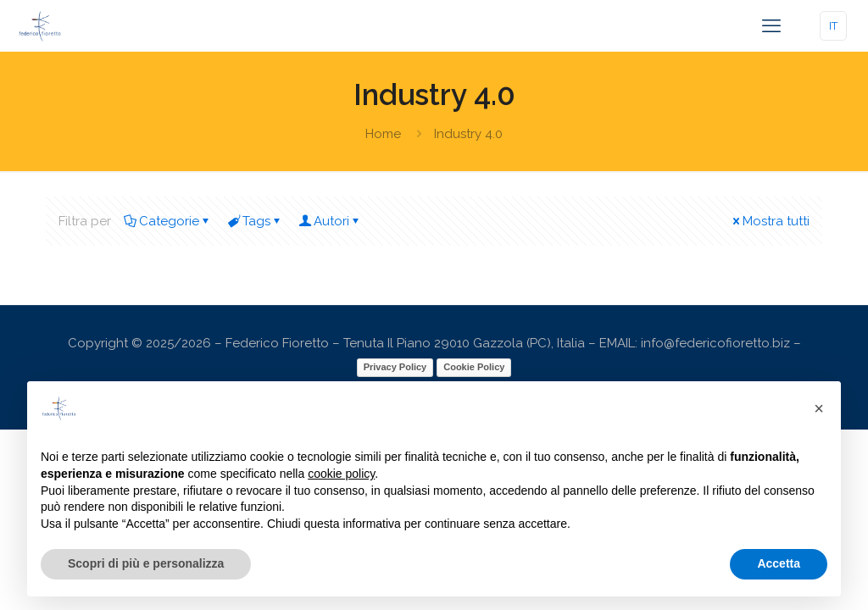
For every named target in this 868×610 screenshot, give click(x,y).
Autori (330, 221)
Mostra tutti (770, 221)
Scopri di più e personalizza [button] (146, 563)
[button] (819, 408)
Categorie (168, 221)
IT (833, 26)
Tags (255, 221)
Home (383, 134)
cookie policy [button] (341, 474)
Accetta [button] (779, 563)
